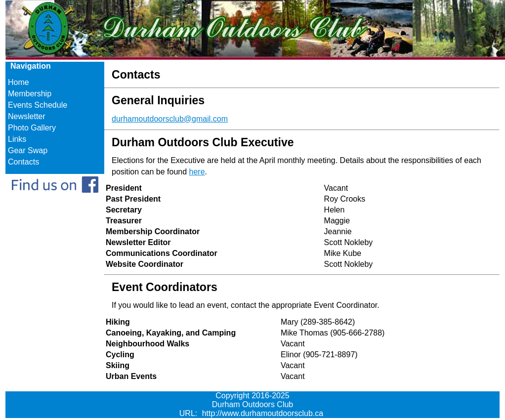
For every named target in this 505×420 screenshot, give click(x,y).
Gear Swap (28, 150)
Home (19, 82)
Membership (30, 94)
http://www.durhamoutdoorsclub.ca (263, 413)
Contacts (23, 162)
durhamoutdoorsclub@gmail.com (170, 119)
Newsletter (27, 116)
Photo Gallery (32, 128)
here (197, 172)
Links (17, 139)
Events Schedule (38, 105)
